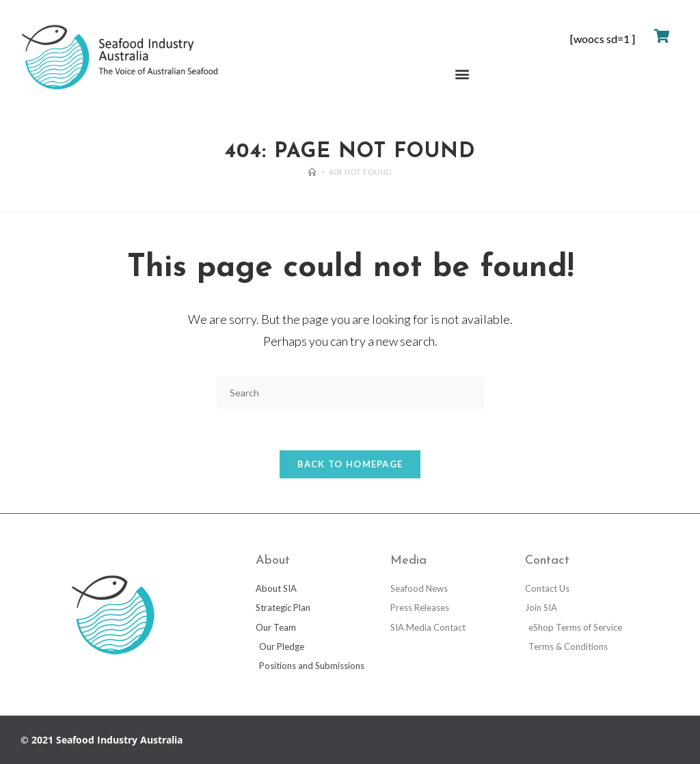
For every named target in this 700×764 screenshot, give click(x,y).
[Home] (312, 172)
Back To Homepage (350, 464)
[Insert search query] (350, 393)
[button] (462, 74)
